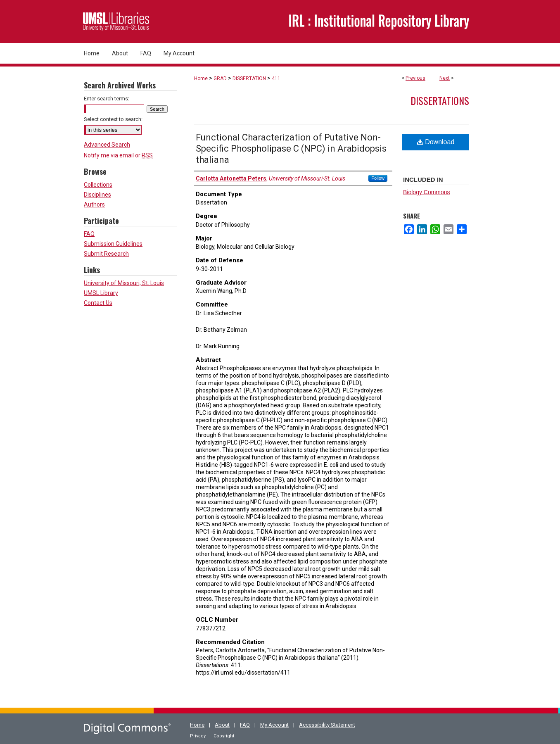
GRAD (220, 78)
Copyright (224, 736)
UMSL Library (101, 293)
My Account (274, 725)
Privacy (198, 736)
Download (436, 142)
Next (445, 78)
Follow (378, 178)
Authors (94, 204)
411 (276, 78)
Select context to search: (113, 119)
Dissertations (440, 100)
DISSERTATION (249, 78)
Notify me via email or (118, 155)
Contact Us (98, 303)
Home (201, 78)
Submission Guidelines (113, 244)
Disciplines (97, 195)
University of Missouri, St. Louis (124, 283)
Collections (98, 185)
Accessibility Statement (327, 725)
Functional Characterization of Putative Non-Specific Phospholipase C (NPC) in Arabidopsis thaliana (291, 149)
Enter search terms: (107, 99)
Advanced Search (107, 145)
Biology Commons (427, 192)
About (222, 725)
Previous (415, 78)
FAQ (89, 234)
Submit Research (106, 254)
